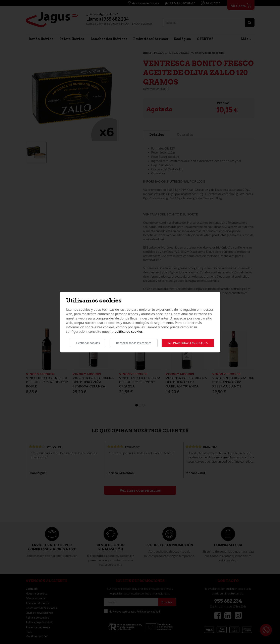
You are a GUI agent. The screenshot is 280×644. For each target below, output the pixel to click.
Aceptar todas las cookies (188, 343)
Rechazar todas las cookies (134, 343)
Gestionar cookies (88, 343)
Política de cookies (129, 332)
